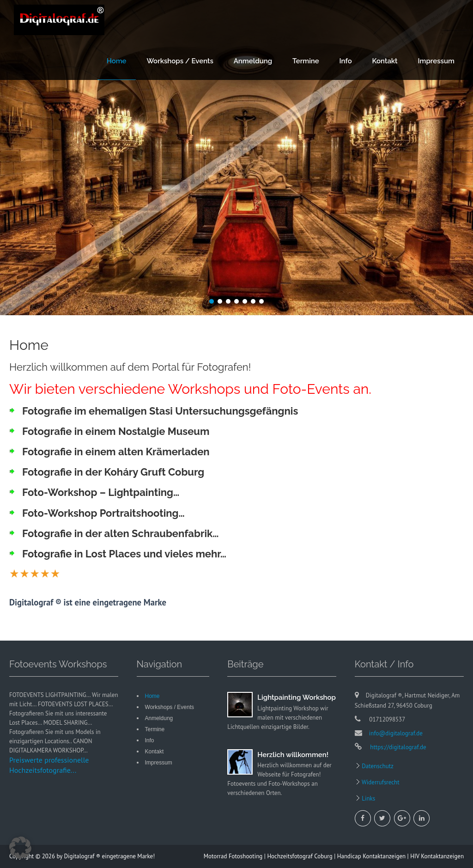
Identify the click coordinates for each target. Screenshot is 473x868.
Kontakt (385, 61)
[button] (20, 848)
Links (368, 798)
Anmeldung (253, 61)
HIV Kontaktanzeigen (437, 856)
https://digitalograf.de (397, 747)
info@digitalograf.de (396, 733)
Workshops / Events (180, 61)
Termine (306, 61)
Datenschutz (377, 766)
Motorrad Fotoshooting (233, 856)
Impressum (436, 61)
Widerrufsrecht (380, 782)
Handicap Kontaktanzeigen (371, 856)
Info (346, 61)
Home (117, 61)
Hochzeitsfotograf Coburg (300, 856)
